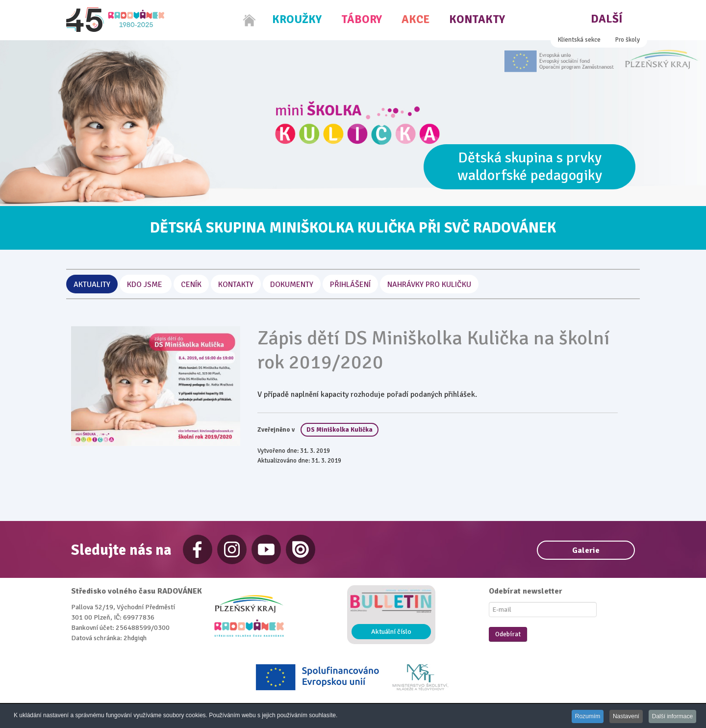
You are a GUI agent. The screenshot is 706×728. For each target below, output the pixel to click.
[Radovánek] (115, 20)
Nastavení (624, 717)
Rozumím (584, 717)
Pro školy (628, 40)
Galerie (586, 550)
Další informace (672, 717)
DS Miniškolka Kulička (340, 430)
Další (607, 19)
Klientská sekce (579, 40)
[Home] (250, 20)
